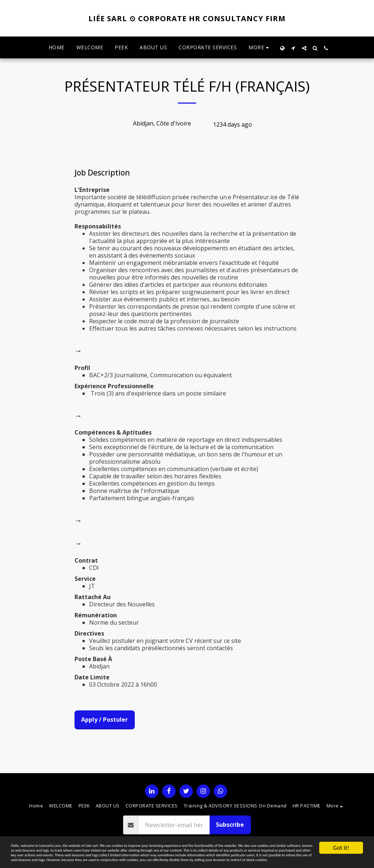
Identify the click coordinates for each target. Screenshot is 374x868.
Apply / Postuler (104, 720)
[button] (293, 48)
